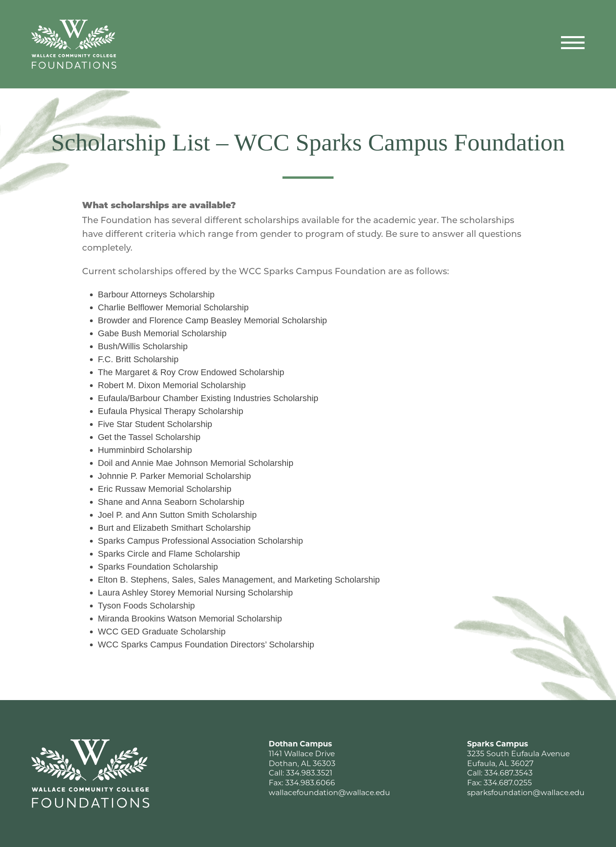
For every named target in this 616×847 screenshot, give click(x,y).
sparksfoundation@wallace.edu (526, 793)
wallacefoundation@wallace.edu (329, 793)
